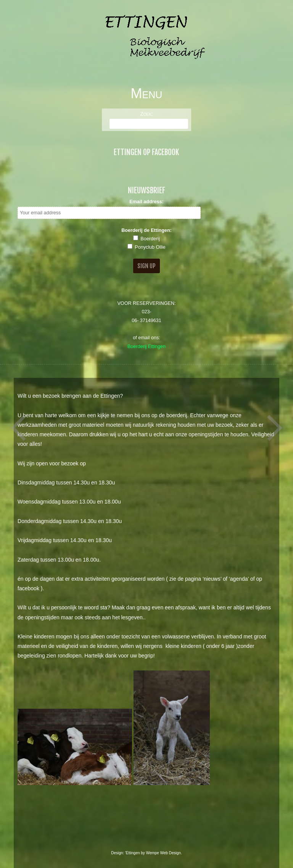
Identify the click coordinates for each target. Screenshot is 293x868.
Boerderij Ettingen (146, 347)
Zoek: (146, 114)
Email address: (146, 202)
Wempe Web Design (163, 853)
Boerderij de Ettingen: (146, 230)
